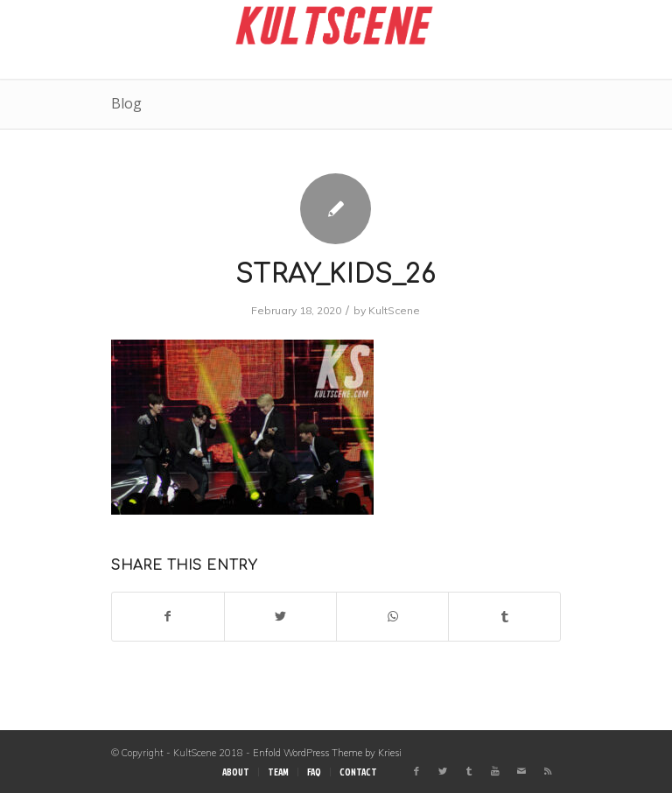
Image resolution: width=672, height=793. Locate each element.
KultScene (394, 310)
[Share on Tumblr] (504, 617)
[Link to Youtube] (495, 771)
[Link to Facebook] (416, 771)
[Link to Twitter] (443, 771)
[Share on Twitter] (280, 617)
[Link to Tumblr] (469, 771)
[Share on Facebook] (168, 617)
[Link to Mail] (521, 771)
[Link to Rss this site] (548, 771)
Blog (126, 103)
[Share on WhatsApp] (392, 617)
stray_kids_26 (336, 274)
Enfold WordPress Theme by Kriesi (327, 753)
